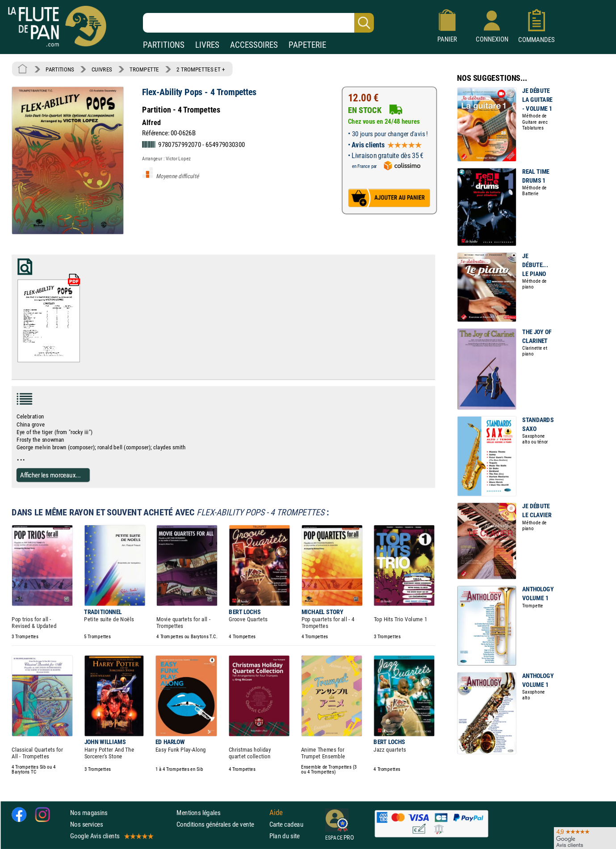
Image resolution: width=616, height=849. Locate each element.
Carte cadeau (286, 824)
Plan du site (285, 836)
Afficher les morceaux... (50, 475)
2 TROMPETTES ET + (201, 69)
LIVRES (207, 45)
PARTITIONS (164, 45)
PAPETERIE (307, 45)
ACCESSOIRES (254, 45)
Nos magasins (89, 812)
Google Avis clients (111, 836)
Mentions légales (198, 812)
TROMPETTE (144, 69)
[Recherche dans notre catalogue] (258, 23)
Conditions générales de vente (221, 824)
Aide (276, 812)
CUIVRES (102, 69)
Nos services (86, 824)
